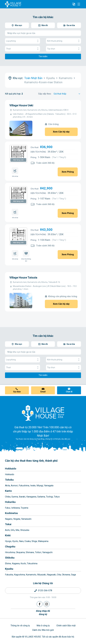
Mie (17, 530)
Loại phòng (23, 41)
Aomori (14, 486)
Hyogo (8, 541)
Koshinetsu (11, 513)
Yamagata (49, 486)
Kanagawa (31, 497)
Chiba (8, 497)
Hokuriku (10, 502)
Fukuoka (9, 575)
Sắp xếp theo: (45, 94)
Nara (21, 541)
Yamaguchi (47, 552)
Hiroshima (10, 552)
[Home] (43, 413)
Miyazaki (42, 575)
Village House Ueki (21, 105)
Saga (73, 575)
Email (43, 392)
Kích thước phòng (63, 41)
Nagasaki (51, 575)
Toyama (24, 508)
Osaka (28, 541)
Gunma (15, 497)
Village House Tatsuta (23, 278)
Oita (59, 575)
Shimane (30, 552)
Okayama (20, 552)
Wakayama (43, 541)
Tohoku (9, 480)
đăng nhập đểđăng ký (43, 613)
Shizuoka (25, 530)
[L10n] (74, 4)
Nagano (9, 519)
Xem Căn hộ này (61, 132)
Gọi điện (17, 392)
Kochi (23, 563)
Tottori (38, 552)
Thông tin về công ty (20, 626)
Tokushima (32, 563)
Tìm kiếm (43, 56)
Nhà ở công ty (43, 626)
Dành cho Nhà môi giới (43, 630)
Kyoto (15, 541)
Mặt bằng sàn (18, 160)
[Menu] (79, 4)
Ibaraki (22, 497)
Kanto (8, 491)
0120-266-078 (45, 590)
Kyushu (9, 569)
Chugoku (10, 547)
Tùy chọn (63, 49)
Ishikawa (15, 508)
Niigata (17, 519)
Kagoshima (19, 575)
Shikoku (10, 558)
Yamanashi (26, 519)
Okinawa (66, 575)
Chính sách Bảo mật (66, 626)
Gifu (13, 530)
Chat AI (69, 392)
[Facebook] (40, 604)
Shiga (34, 541)
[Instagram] (47, 604)
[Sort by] (67, 94)
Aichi (7, 530)
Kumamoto (31, 575)
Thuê (23, 49)
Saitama (41, 497)
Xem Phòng (68, 172)
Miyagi (40, 486)
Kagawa (16, 563)
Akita (7, 486)
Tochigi (49, 497)
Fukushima (24, 486)
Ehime (8, 563)
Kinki (8, 535)
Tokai (8, 524)
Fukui (8, 508)
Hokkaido (11, 469)
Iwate (33, 486)
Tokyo (57, 497)
